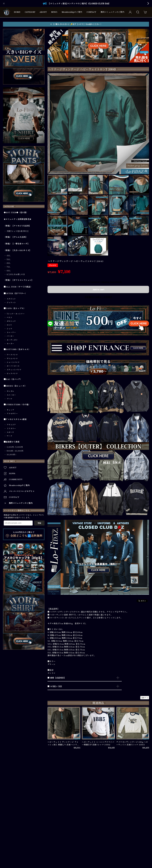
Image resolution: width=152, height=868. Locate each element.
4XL (9, 256)
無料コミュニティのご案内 (112, 12)
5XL (9, 259)
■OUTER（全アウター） (15, 293)
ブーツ (9, 399)
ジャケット (11, 302)
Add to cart (98, 289)
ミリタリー (11, 428)
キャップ (10, 410)
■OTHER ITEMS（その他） (17, 404)
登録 (39, 523)
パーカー (10, 336)
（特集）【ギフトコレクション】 (19, 280)
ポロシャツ (11, 321)
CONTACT (91, 12)
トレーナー (11, 332)
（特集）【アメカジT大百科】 (17, 226)
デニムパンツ (12, 358)
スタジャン (11, 299)
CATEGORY (30, 12)
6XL (9, 263)
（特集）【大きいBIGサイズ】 (18, 250)
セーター (10, 344)
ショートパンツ (13, 362)
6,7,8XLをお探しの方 (16, 274)
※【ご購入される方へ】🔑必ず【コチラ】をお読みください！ (76, 24)
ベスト (9, 317)
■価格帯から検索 (12, 442)
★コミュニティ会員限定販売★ (18, 219)
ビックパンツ (12, 373)
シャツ (9, 329)
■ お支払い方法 (55, 686)
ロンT (9, 325)
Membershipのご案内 (72, 12)
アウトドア (11, 425)
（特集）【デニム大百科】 (16, 237)
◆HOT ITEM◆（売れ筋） (16, 212)
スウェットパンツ (14, 370)
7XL (9, 267)
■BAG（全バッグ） (13, 379)
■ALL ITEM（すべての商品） (18, 287)
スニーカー (11, 395)
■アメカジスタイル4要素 (15, 419)
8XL (9, 271)
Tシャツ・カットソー (16, 314)
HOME (17, 12)
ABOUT (43, 12)
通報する (145, 698)
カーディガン (12, 340)
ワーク (9, 436)
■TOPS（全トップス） (15, 308)
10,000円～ (12, 454)
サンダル (10, 391)
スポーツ (10, 432)
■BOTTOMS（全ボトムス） (17, 349)
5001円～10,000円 (15, 451)
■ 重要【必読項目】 (57, 678)
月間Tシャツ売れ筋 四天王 (18, 231)
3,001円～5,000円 (15, 447)
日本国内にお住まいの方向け (98, 297)
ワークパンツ (12, 355)
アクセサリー (12, 414)
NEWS (54, 12)
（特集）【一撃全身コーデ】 (17, 244)
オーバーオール (13, 366)
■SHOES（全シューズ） (15, 386)
